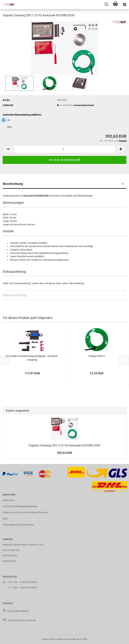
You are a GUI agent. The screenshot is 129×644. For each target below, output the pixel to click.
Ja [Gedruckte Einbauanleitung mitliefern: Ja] (6, 120)
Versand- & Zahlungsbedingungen (20, 506)
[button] (8, 149)
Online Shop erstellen (53, 639)
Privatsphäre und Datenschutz (18, 525)
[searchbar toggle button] (106, 5)
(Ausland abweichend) (84, 105)
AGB (5, 519)
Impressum (9, 500)
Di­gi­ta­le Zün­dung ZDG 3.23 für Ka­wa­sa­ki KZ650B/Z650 (64, 445)
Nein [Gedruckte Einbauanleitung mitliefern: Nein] (7, 127)
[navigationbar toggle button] (124, 5)
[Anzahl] (64, 149)
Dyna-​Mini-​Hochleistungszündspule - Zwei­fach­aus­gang (32, 358)
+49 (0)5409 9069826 (18, 611)
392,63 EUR (64, 453)
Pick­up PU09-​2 (97, 356)
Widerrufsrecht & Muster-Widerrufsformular (25, 512)
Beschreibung (13, 184)
